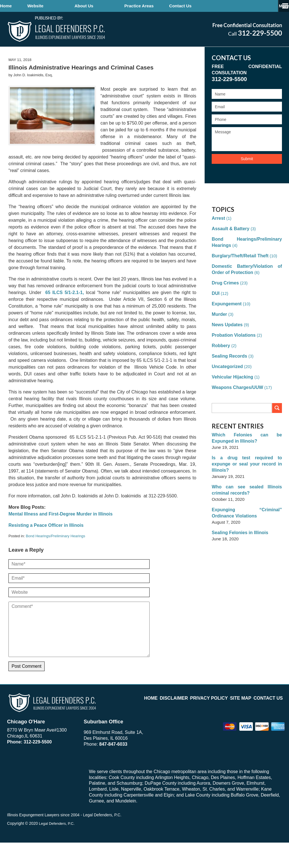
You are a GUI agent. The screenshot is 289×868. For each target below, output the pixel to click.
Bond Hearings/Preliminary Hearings (55, 562)
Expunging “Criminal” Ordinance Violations (247, 532)
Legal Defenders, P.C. (58, 849)
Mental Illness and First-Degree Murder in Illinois (61, 540)
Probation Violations (232, 361)
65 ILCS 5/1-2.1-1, (64, 318)
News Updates (226, 350)
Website (66, 6)
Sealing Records (228, 382)
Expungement (226, 329)
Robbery (220, 371)
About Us (115, 6)
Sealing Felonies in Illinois (238, 552)
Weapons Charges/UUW (236, 413)
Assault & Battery (229, 254)
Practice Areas (170, 6)
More (278, 6)
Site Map (245, 724)
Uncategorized (226, 392)
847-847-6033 (113, 770)
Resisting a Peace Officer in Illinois (46, 551)
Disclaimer (186, 724)
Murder (219, 340)
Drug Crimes (224, 309)
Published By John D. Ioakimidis (247, 29)
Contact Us (227, 6)
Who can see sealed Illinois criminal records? (247, 509)
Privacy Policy (216, 724)
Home (21, 6)
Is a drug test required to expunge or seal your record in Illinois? (247, 487)
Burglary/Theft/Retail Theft (238, 281)
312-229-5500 (38, 768)
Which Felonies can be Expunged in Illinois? (247, 464)
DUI (215, 319)
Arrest (218, 244)
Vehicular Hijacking (231, 403)
